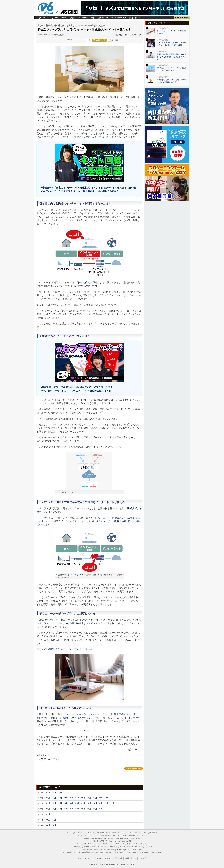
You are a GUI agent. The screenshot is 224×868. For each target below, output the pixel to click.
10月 (95, 798)
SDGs (141, 847)
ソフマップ (117, 841)
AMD (114, 835)
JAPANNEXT (143, 844)
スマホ (119, 18)
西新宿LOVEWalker (105, 852)
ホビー (93, 18)
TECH (63, 18)
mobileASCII (120, 849)
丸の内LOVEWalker (143, 852)
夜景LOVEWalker (118, 852)
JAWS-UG (95, 838)
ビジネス (55, 18)
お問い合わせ (130, 858)
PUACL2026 (148, 847)
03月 (60, 792)
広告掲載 (143, 858)
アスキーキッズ (77, 847)
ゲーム (138, 18)
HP (145, 835)
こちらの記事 (95, 419)
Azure (122, 838)
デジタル (72, 18)
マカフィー (93, 835)
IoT (48, 18)
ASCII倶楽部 (182, 18)
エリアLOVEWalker (80, 852)
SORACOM (104, 844)
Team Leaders (113, 847)
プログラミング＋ (125, 847)
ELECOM (101, 835)
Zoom (138, 838)
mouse (86, 835)
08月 (83, 798)
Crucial (96, 844)
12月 (107, 798)
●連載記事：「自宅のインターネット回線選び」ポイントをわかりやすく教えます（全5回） (88, 188)
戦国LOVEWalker (156, 852)
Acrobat (107, 838)
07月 (83, 803)
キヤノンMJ (115, 838)
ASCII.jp (70, 12)
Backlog (123, 844)
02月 (54, 792)
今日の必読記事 (87, 849)
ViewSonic (109, 841)
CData (117, 844)
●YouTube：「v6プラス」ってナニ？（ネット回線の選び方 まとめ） (76, 391)
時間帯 (94, 282)
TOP (68, 833)
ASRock (90, 844)
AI (44, 18)
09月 (89, 798)
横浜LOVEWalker (92, 852)
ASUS (135, 844)
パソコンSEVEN (137, 835)
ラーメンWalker (67, 852)
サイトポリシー (84, 858)
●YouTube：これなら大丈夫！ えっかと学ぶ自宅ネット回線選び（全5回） (79, 191)
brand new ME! (126, 841)
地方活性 (135, 847)
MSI (94, 841)
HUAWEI (87, 838)
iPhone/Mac (83, 18)
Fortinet (129, 844)
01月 (48, 792)
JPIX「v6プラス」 (50, 759)
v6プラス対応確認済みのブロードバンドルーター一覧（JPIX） (68, 649)
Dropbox (111, 844)
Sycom (120, 835)
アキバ (113, 18)
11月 (101, 798)
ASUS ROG (127, 835)
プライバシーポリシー (103, 858)
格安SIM (86, 847)
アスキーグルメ (103, 847)
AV (107, 18)
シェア (70, 40)
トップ (38, 18)
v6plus (47, 8)
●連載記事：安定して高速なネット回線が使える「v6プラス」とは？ (75, 387)
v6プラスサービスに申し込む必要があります (62, 623)
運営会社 (118, 858)
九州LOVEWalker (130, 852)
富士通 (80, 835)
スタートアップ (128, 18)
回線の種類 (82, 282)
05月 (72, 798)
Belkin (127, 838)
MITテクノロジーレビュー (133, 849)
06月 (77, 798)
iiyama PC (108, 835)
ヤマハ (133, 838)
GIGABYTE (101, 841)
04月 (66, 798)
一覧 (88, 40)
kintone (101, 838)
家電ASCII (93, 847)
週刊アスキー (98, 849)
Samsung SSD (82, 844)
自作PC (101, 18)
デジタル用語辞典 (109, 849)
